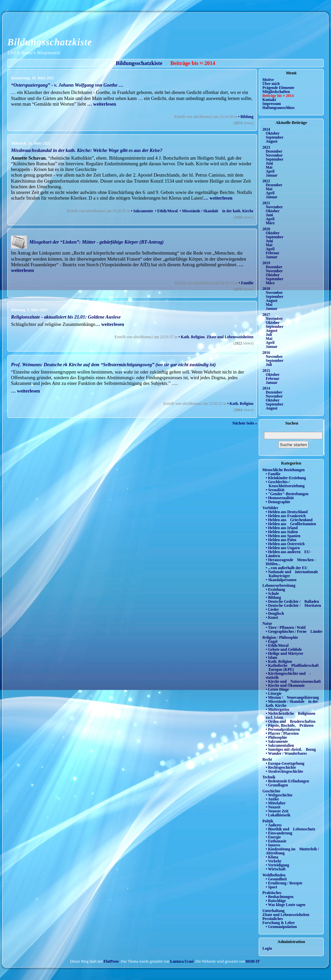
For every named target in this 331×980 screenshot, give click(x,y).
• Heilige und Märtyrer (285, 653)
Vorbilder (270, 508)
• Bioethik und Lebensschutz (291, 829)
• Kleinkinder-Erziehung (286, 478)
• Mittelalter (276, 803)
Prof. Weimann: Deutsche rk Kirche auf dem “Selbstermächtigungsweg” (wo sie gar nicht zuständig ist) (113, 365)
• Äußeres (274, 825)
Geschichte (271, 791)
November (274, 155)
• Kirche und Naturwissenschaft (293, 681)
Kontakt (269, 100)
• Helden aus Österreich (285, 544)
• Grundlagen (277, 785)
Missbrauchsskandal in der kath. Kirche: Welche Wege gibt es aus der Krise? (87, 150)
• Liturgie (274, 693)
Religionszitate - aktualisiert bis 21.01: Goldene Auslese (66, 317)
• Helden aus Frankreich (286, 516)
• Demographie (278, 502)
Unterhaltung (274, 911)
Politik (268, 821)
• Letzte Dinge (277, 689)
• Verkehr (274, 861)
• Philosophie (276, 737)
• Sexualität (275, 490)
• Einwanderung (279, 833)
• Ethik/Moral (166, 211)
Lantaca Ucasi (182, 961)
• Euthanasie (276, 841)
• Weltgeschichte (279, 795)
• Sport (271, 887)
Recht (267, 759)
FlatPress (111, 961)
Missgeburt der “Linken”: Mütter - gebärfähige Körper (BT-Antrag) (97, 242)
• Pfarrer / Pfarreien (282, 733)
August (272, 141)
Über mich (271, 84)
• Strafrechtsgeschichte (284, 771)
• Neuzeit (273, 807)
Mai (269, 167)
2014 (266, 388)
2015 (266, 371)
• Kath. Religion (192, 337)
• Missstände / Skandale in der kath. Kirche (217, 211)
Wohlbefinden (274, 875)
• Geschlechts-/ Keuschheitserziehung (285, 484)
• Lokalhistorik (278, 815)
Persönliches (273, 919)
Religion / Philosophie (280, 637)
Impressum (272, 104)
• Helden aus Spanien (283, 536)
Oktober (273, 133)
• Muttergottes (278, 709)
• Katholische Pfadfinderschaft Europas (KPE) (292, 667)
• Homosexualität (280, 498)
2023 (266, 147)
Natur (267, 623)
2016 (266, 353)
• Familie (246, 283)
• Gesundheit (276, 879)
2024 (266, 129)
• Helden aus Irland (282, 528)
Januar (272, 175)
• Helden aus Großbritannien (291, 524)
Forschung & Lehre (279, 923)
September (275, 137)
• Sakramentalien (280, 745)
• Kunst (272, 617)
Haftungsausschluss (279, 108)
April (270, 171)
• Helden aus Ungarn (283, 548)
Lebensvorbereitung (279, 585)
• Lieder (272, 609)
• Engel (272, 641)
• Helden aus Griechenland (289, 520)
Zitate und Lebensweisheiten (230, 337)
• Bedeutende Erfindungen (287, 781)
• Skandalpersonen (281, 580)
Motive (268, 80)
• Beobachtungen (280, 897)
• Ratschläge (276, 901)
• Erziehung (275, 589)
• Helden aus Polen (281, 540)
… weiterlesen (102, 104)
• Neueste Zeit (277, 811)
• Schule (272, 593)
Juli (269, 335)
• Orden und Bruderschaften (291, 721)
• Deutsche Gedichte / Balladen (292, 601)
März (270, 223)
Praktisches (272, 893)
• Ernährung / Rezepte (284, 883)
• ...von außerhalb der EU (287, 568)
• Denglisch (275, 613)
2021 (266, 203)
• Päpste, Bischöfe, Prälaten (290, 725)
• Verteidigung (277, 865)
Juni (269, 163)
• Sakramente (142, 211)
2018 (266, 289)
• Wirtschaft (276, 869)
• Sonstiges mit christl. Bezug (291, 749)
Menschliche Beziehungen (284, 470)
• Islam (271, 657)
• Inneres (273, 845)
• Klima (272, 857)
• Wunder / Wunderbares (286, 753)
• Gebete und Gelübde (284, 649)
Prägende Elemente (278, 88)
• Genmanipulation (281, 927)
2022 (266, 181)
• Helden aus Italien (282, 532)
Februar (273, 253)
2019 (266, 263)
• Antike (272, 799)
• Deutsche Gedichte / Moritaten (293, 605)
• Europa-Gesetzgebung (285, 763)
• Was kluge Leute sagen (286, 905)
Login (267, 948)
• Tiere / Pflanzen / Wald (286, 627)
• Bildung (246, 117)
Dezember (274, 151)
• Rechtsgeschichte (281, 767)
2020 (266, 229)
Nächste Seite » (245, 423)
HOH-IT (253, 961)
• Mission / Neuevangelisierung (292, 697)
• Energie (273, 837)
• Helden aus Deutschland (287, 512)
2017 (266, 315)
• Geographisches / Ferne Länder (294, 631)
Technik (269, 777)
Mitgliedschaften (276, 92)
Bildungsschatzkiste (50, 42)
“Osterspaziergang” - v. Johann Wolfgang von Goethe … (67, 85)
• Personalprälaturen (283, 729)
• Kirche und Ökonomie (285, 685)
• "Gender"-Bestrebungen (287, 494)
